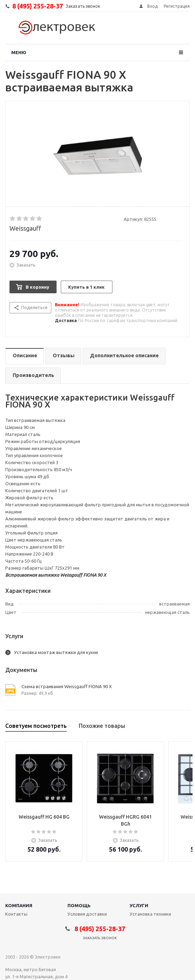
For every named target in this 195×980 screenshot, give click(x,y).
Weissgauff (25, 228)
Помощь (79, 905)
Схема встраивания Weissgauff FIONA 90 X (67, 686)
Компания (19, 905)
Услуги (139, 905)
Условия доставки (87, 914)
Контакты (16, 914)
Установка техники (150, 914)
